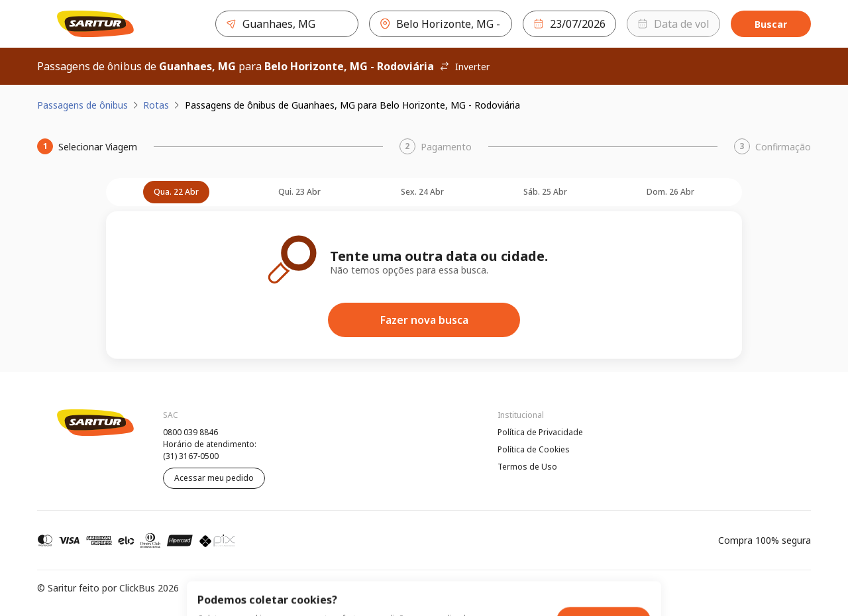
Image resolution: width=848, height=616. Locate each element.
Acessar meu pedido (214, 478)
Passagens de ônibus (82, 105)
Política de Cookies (534, 449)
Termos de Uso (527, 467)
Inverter (464, 67)
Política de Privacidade (540, 432)
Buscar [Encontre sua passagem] (771, 24)
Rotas (156, 105)
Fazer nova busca (424, 320)
